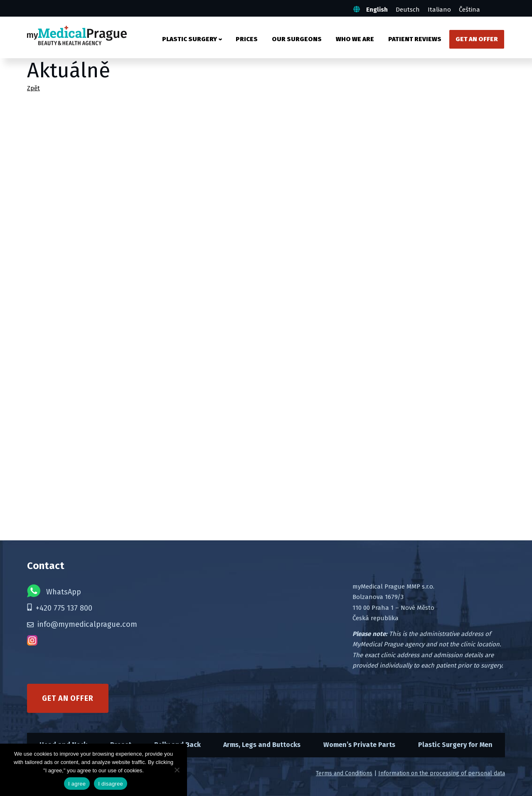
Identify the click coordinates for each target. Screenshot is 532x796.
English (377, 10)
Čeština (469, 10)
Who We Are (355, 39)
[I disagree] (177, 770)
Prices (247, 39)
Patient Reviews (415, 39)
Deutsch (408, 10)
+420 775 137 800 (60, 608)
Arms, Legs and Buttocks (262, 745)
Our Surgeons (297, 39)
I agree (77, 784)
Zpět (33, 88)
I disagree (111, 784)
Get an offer (68, 698)
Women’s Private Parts (359, 745)
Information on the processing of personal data (442, 773)
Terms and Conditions (344, 773)
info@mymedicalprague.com (82, 624)
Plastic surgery (190, 39)
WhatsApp (54, 591)
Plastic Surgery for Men (455, 745)
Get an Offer (477, 39)
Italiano (439, 10)
